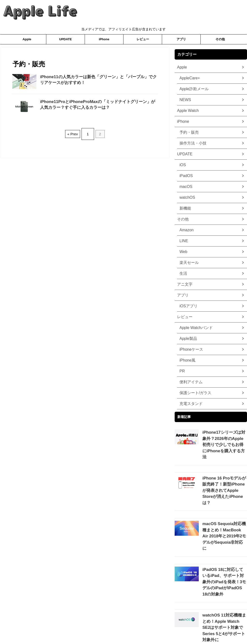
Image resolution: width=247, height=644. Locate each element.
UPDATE (65, 39)
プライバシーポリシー (104, 629)
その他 (220, 39)
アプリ (181, 39)
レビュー (143, 39)
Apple (27, 39)
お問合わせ (150, 629)
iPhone (104, 39)
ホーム (131, 629)
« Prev (74, 132)
